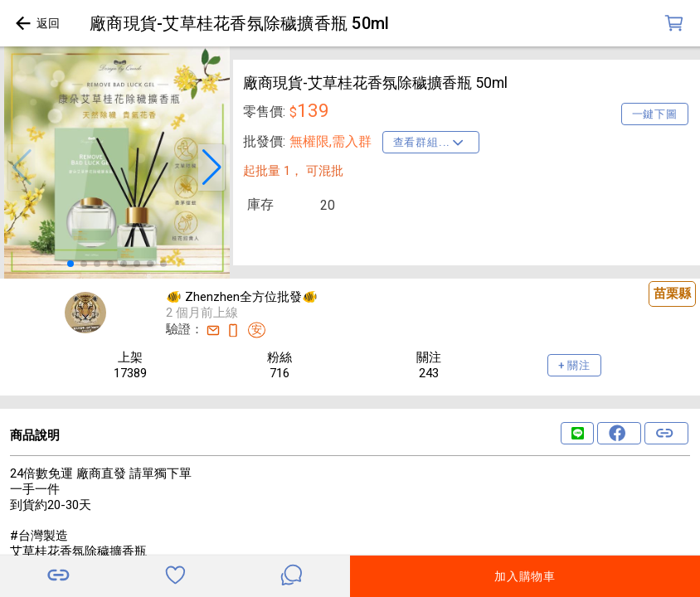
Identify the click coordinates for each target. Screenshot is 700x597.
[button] (22, 167)
